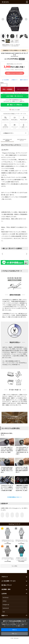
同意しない (15, 634)
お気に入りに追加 (15, 110)
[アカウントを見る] (21, 2)
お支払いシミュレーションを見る (15, 73)
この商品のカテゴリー (8, 133)
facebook (5, 608)
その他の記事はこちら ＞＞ (14, 497)
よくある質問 (5, 80)
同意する (15, 630)
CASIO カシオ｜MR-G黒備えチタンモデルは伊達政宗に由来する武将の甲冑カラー (22, 470)
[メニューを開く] (27, 2)
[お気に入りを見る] (18, 2)
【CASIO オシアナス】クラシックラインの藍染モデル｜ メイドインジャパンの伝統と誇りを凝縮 (7, 488)
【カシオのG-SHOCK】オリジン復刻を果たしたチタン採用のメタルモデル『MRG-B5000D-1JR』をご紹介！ (22, 451)
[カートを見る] (23, 2)
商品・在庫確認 (7, 89)
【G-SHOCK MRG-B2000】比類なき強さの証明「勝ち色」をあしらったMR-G (7, 470)
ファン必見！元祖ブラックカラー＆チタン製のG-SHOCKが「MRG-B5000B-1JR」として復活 (7, 450)
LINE (4, 601)
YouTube (5, 597)
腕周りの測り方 (24, 80)
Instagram (5, 605)
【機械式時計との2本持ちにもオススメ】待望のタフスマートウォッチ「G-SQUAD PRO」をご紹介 (22, 488)
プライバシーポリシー (11, 626)
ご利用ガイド (14, 80)
